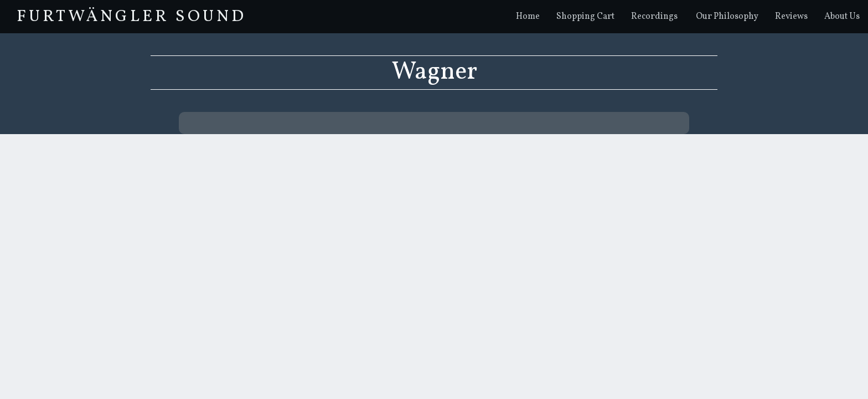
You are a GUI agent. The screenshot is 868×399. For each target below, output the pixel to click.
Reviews (791, 17)
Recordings (654, 17)
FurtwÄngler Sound (131, 17)
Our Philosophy (727, 17)
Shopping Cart (585, 17)
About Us (842, 17)
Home (528, 17)
